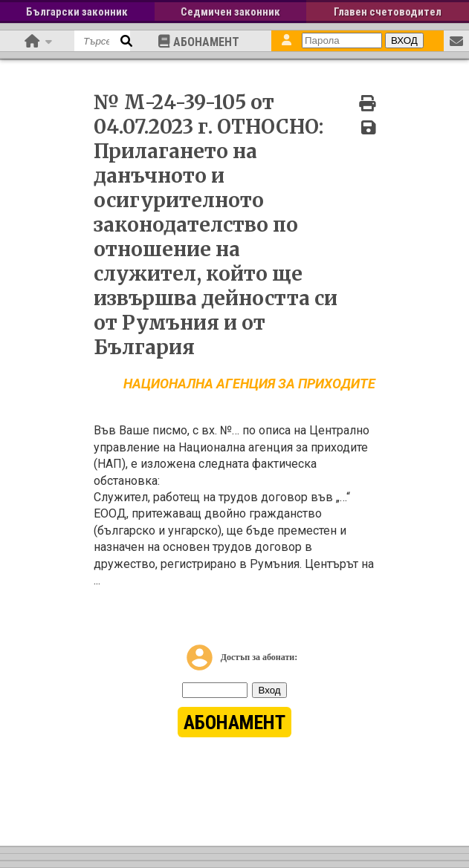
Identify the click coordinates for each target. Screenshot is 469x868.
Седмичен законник (230, 12)
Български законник (77, 12)
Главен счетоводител (388, 12)
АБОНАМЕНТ (199, 42)
